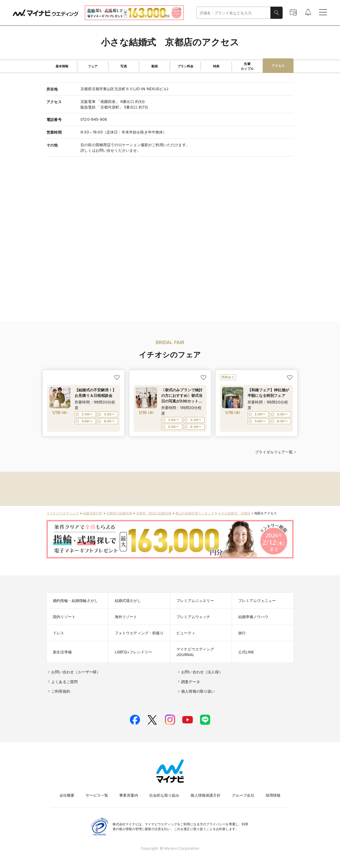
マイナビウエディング (63, 513)
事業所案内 (129, 795)
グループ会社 (243, 795)
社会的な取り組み (164, 795)
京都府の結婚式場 (119, 513)
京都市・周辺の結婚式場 (154, 513)
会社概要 (67, 795)
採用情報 (273, 795)
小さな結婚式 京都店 (234, 513)
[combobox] (233, 13)
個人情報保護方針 (205, 795)
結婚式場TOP (92, 513)
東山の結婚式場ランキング (195, 513)
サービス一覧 (97, 795)
